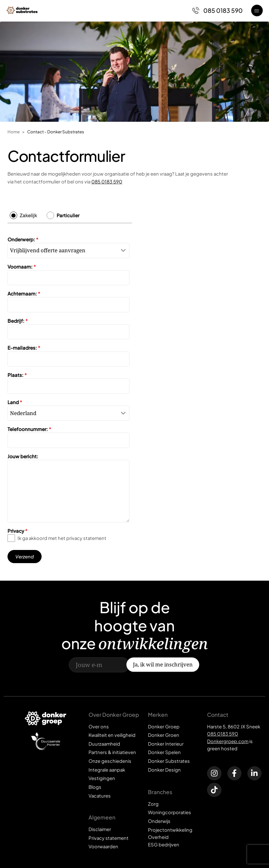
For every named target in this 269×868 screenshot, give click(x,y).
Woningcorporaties (170, 812)
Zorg (153, 804)
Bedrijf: (18, 321)
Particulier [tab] (68, 215)
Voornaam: (22, 267)
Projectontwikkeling (170, 830)
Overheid (158, 837)
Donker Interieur (166, 744)
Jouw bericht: (23, 456)
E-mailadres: (24, 348)
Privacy (18, 531)
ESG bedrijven (164, 845)
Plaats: (17, 375)
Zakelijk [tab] (28, 215)
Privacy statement (109, 838)
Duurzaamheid (104, 744)
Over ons (99, 727)
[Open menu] (257, 10)
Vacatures (100, 796)
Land (15, 402)
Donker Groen (164, 735)
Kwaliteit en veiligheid (112, 735)
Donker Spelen (164, 752)
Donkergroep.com (228, 741)
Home (14, 132)
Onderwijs (159, 821)
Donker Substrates (169, 761)
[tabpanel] (70, 397)
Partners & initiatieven (112, 752)
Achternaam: (24, 293)
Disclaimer (100, 829)
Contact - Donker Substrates (56, 132)
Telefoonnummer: (29, 429)
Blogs (95, 787)
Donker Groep (164, 727)
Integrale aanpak (107, 770)
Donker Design (164, 770)
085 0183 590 (107, 182)
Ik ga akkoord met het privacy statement (62, 538)
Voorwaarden (103, 846)
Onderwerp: (23, 239)
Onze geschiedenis (110, 761)
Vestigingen (102, 778)
